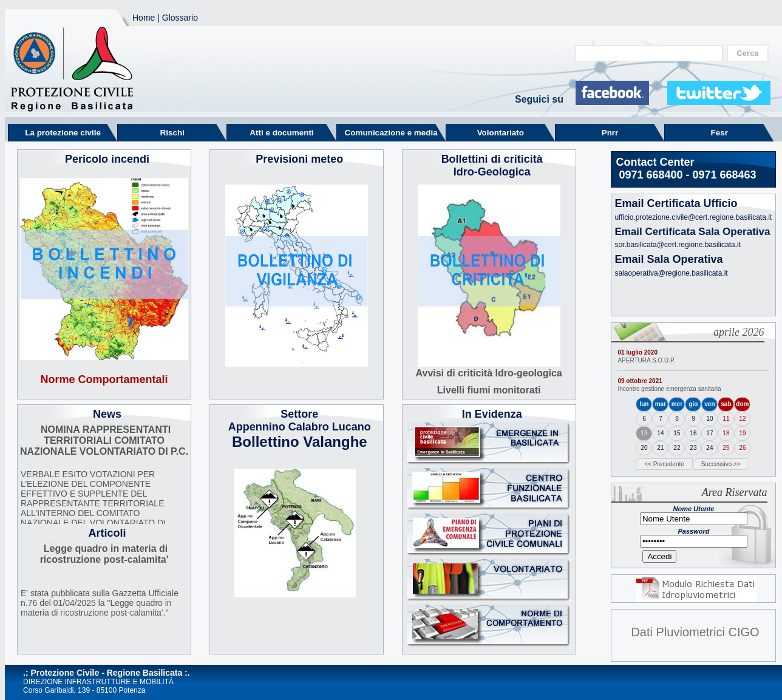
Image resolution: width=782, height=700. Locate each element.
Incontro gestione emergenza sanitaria (669, 389)
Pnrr (610, 133)
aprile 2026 (739, 332)
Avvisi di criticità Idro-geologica (489, 373)
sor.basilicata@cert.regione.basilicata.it (678, 245)
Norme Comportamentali (104, 379)
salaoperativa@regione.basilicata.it (671, 273)
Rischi (172, 133)
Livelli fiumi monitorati (489, 390)
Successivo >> (721, 464)
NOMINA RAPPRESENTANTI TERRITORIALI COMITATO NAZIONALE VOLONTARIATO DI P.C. (104, 440)
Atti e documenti (281, 133)
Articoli (107, 533)
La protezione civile (63, 133)
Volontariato (501, 133)
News (107, 414)
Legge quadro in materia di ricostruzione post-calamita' (104, 554)
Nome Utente (693, 509)
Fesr (719, 133)
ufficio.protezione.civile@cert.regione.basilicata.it (693, 217)
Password (693, 531)
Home (144, 18)
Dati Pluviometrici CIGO (695, 632)
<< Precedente (664, 464)
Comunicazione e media (391, 133)
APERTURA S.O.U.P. (646, 360)
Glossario (180, 18)
